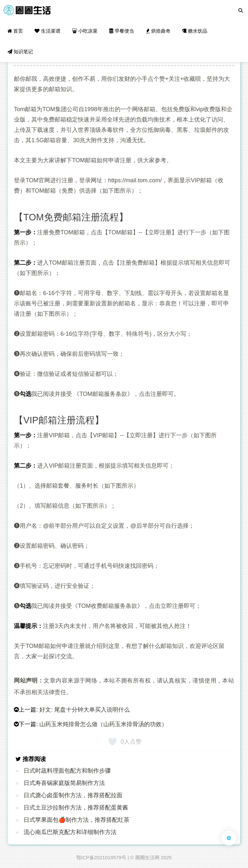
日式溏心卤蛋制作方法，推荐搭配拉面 (73, 795)
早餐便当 (122, 31)
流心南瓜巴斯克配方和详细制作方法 (70, 832)
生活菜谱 (47, 31)
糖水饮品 (195, 31)
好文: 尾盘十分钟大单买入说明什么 (85, 710)
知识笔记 (20, 52)
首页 (15, 31)
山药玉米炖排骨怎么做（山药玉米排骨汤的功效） (103, 724)
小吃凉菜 (85, 31)
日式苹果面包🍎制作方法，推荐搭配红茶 (77, 820)
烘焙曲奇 (158, 31)
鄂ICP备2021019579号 (101, 857)
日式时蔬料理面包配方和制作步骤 (67, 771)
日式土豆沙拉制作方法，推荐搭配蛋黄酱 (76, 808)
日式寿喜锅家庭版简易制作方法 (64, 783)
